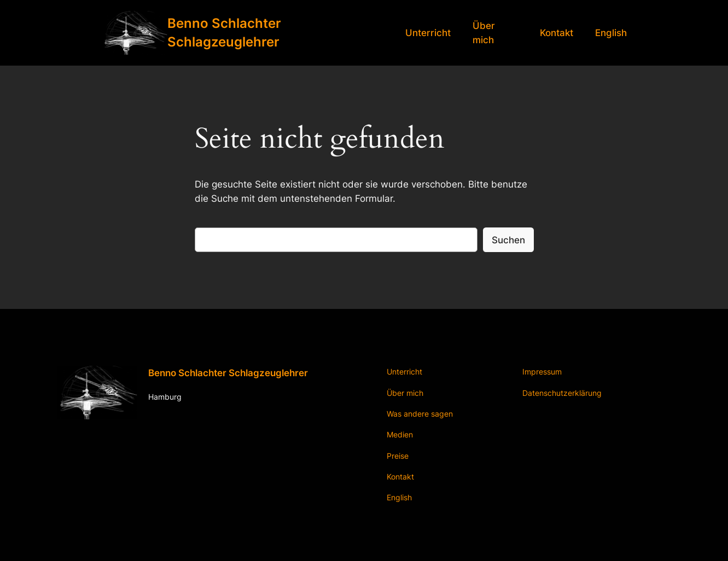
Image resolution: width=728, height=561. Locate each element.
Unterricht (428, 33)
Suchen (508, 240)
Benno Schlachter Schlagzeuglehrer (228, 373)
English (611, 33)
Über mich (484, 33)
